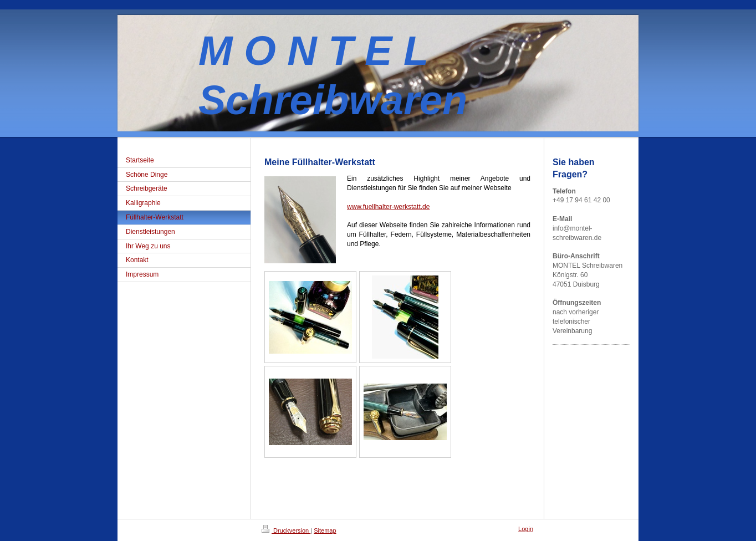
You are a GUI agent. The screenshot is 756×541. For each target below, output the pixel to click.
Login (526, 529)
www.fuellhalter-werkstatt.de (388, 207)
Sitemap (325, 530)
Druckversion (286, 530)
